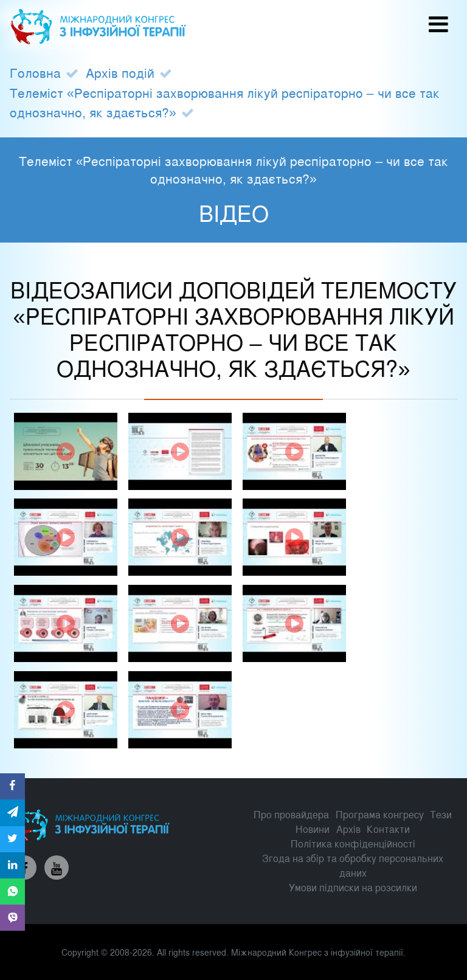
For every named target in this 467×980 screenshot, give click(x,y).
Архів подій (120, 72)
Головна (35, 72)
